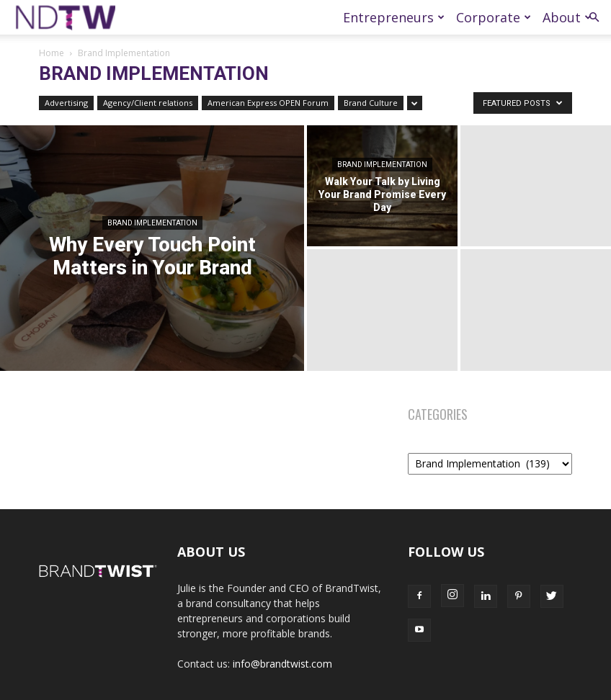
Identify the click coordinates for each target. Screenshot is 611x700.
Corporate (494, 17)
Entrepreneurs (394, 17)
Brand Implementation (152, 223)
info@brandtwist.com (282, 664)
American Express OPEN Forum (268, 103)
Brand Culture (371, 103)
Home (52, 53)
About (567, 17)
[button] (594, 18)
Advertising (66, 103)
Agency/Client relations (148, 103)
